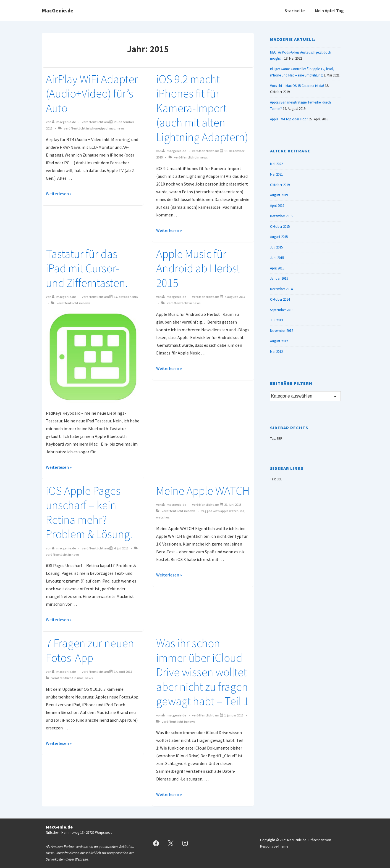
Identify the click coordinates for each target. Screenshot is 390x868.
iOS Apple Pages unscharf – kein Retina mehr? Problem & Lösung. (89, 512)
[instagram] (185, 843)
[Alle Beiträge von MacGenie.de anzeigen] (64, 122)
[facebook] (156, 843)
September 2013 (282, 310)
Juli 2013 (276, 320)
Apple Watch (229, 511)
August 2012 (279, 341)
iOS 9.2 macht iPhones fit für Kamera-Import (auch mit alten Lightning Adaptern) (202, 108)
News (121, 128)
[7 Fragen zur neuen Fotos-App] (123, 672)
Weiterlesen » (59, 194)
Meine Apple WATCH (203, 491)
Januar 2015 (279, 278)
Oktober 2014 (280, 299)
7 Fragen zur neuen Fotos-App (90, 650)
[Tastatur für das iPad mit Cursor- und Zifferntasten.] (126, 297)
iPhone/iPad (99, 128)
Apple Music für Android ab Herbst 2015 (198, 268)
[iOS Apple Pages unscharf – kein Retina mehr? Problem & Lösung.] (121, 548)
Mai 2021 (276, 174)
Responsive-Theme (274, 846)
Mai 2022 (276, 164)
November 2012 (282, 331)
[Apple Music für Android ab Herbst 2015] (235, 297)
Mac (112, 128)
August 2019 (279, 195)
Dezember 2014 (281, 289)
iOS (242, 511)
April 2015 (277, 268)
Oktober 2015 (280, 227)
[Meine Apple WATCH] (233, 505)
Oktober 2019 (280, 185)
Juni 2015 (277, 258)
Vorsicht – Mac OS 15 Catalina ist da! (297, 86)
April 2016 (277, 206)
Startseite (295, 10)
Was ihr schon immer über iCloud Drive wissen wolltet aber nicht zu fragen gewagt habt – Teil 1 (202, 672)
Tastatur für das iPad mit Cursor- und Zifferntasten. (87, 268)
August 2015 (279, 237)
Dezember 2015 (281, 216)
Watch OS (163, 517)
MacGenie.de (58, 10)
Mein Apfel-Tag (329, 10)
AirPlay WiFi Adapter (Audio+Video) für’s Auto (92, 93)
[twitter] (171, 843)
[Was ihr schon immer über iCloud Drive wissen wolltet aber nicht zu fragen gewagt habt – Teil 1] (234, 715)
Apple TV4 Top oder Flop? (289, 119)
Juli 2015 (276, 247)
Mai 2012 (276, 352)
